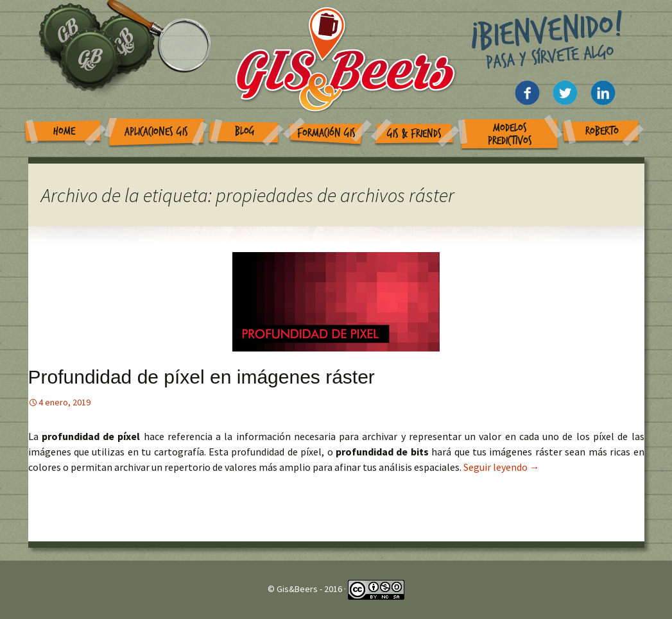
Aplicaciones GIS (156, 132)
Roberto (602, 131)
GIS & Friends (414, 134)
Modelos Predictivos (510, 134)
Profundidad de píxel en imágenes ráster (202, 377)
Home (64, 131)
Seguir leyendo (502, 467)
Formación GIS (326, 133)
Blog (245, 131)
